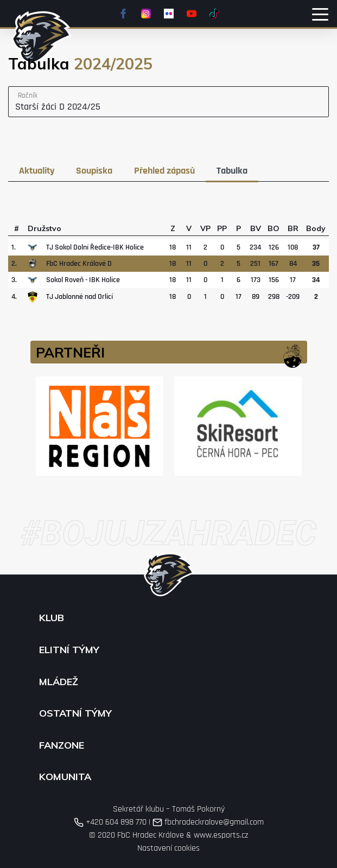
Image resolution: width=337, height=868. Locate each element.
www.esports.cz (221, 835)
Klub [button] (52, 618)
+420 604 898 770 (110, 822)
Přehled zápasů (164, 171)
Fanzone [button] (62, 745)
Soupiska (94, 171)
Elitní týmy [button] (69, 650)
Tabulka (232, 171)
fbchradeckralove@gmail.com (208, 822)
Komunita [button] (65, 777)
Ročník (28, 95)
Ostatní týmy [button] (75, 713)
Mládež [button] (59, 682)
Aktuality (37, 171)
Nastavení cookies (168, 848)
